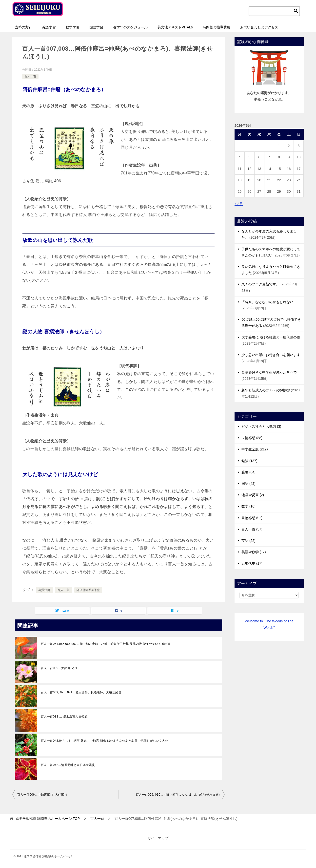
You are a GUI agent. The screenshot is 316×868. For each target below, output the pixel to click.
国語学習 (96, 27)
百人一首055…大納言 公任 (59, 668)
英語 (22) (248, 541)
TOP (48, 819)
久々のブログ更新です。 (260, 284)
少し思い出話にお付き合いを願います (271, 355)
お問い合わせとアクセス (259, 27)
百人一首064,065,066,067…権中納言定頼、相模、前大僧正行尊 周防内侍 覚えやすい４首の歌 (106, 644)
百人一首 (30, 76)
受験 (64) (248, 472)
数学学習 (73, 27)
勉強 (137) (249, 461)
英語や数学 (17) (254, 552)
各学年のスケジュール (130, 27)
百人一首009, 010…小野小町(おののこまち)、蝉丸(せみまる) (178, 795)
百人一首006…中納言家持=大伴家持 (42, 795)
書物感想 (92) (252, 518)
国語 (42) (248, 484)
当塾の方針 (23, 27)
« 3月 (239, 204)
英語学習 (49, 27)
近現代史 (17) (252, 563)
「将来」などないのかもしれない (267, 302)
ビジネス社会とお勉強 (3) (261, 426)
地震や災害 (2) (253, 495)
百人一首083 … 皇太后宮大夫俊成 (64, 717)
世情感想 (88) (252, 438)
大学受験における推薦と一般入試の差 (271, 337)
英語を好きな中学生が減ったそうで (269, 372)
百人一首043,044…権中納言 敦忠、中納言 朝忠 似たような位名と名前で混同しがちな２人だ (104, 741)
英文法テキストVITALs (175, 27)
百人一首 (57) (252, 529)
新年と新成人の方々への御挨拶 (266, 390)
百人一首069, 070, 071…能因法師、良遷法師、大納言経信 (81, 692)
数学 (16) (248, 506)
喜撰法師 (44, 590)
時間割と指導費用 (217, 27)
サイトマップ (158, 838)
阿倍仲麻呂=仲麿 (88, 590)
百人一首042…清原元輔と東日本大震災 (68, 765)
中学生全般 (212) (255, 449)
